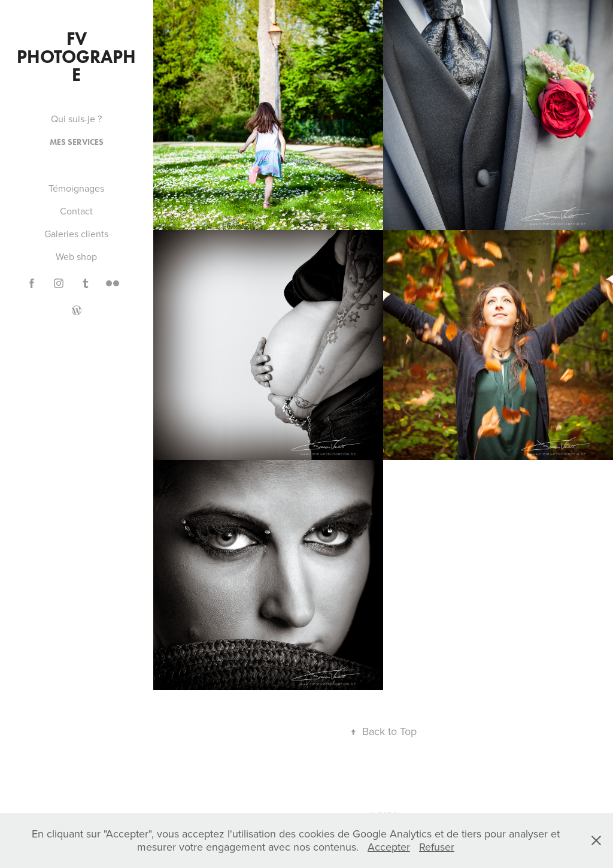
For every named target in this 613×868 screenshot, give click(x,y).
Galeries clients (76, 234)
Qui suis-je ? (76, 119)
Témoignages (76, 188)
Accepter (389, 847)
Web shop (76, 256)
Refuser (437, 847)
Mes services (77, 142)
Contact (76, 211)
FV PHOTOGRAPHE (76, 57)
